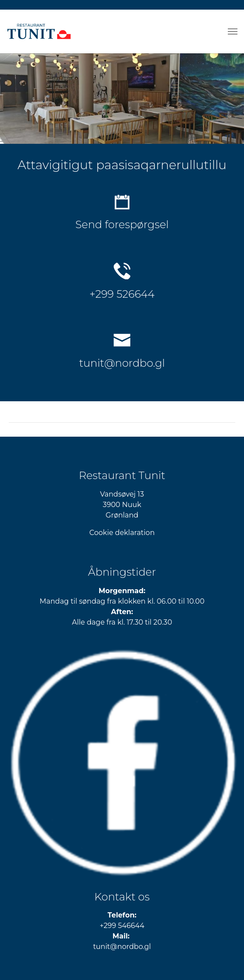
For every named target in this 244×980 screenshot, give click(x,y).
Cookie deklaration (122, 533)
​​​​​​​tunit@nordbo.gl (122, 947)
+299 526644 (122, 294)
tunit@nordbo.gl (122, 363)
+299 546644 (122, 926)
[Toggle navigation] (233, 31)
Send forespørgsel (122, 224)
